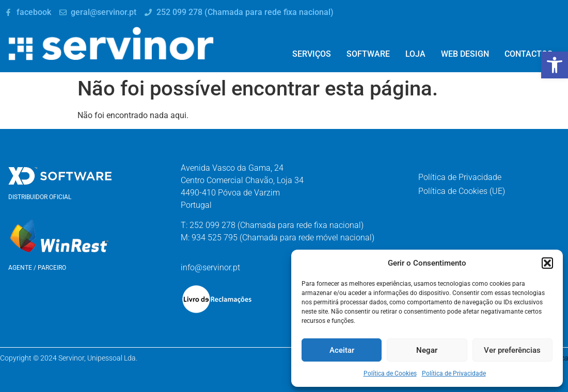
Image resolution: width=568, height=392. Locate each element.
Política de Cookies (390, 373)
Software (368, 54)
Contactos (528, 54)
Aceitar (342, 350)
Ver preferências (512, 350)
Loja (415, 54)
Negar (427, 350)
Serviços (312, 54)
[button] (555, 65)
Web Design (465, 54)
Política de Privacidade (454, 373)
